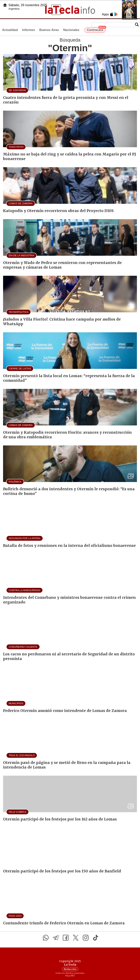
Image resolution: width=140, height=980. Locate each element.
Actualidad (10, 30)
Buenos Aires (49, 30)
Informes (29, 30)
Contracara (96, 29)
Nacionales (71, 30)
